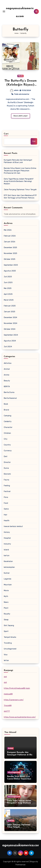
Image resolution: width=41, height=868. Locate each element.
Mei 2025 (8, 288)
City (6, 439)
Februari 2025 (10, 306)
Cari (6, 134)
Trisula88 (8, 706)
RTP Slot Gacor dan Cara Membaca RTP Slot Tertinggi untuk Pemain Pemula (20, 197)
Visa (6, 655)
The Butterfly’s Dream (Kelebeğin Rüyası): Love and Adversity (21, 85)
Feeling (7, 486)
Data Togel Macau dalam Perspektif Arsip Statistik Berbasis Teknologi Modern (19, 181)
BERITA (7, 386)
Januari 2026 (10, 242)
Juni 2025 (8, 282)
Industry (7, 544)
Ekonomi (7, 474)
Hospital (7, 538)
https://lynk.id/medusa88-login (17, 688)
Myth (6, 596)
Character (8, 427)
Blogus (33, 862)
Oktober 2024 (10, 329)
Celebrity (8, 421)
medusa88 (8, 694)
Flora (6, 497)
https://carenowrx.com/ (14, 700)
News (6, 602)
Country (7, 445)
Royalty (7, 614)
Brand (6, 410)
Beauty (7, 381)
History (7, 532)
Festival (7, 491)
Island (6, 550)
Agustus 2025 (10, 271)
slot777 (7, 711)
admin (14, 90)
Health (7, 521)
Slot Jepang (9, 625)
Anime (7, 375)
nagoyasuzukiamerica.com (20, 845)
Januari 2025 (9, 312)
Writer (6, 660)
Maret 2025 (9, 300)
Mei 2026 (8, 230)
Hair (6, 515)
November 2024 (11, 323)
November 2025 (10, 253)
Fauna (6, 480)
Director (7, 462)
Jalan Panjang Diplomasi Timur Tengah (20, 190)
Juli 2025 (8, 277)
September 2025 (11, 265)
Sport (6, 631)
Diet (6, 456)
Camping (8, 416)
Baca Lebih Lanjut (21, 116)
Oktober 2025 (10, 259)
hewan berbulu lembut (13, 526)
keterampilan (9, 567)
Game (6, 509)
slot (5, 677)
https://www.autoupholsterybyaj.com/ (20, 717)
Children (7, 433)
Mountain (8, 585)
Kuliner (7, 573)
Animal (7, 369)
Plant (6, 608)
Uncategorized (10, 649)
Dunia (6, 468)
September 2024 (11, 335)
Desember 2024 (10, 317)
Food (6, 503)
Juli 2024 (8, 347)
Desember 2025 (10, 247)
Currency (8, 451)
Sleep (6, 620)
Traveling (8, 643)
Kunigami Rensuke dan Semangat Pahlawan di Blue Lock (18, 161)
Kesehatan (8, 561)
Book (6, 404)
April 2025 (8, 294)
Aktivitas (8, 363)
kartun (7, 556)
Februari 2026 (10, 236)
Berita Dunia (9, 392)
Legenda (7, 579)
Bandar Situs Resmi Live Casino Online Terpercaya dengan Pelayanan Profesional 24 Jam (20, 171)
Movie (20, 76)
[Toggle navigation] (4, 11)
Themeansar (20, 865)
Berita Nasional (10, 398)
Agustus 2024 (10, 341)
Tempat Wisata (10, 637)
